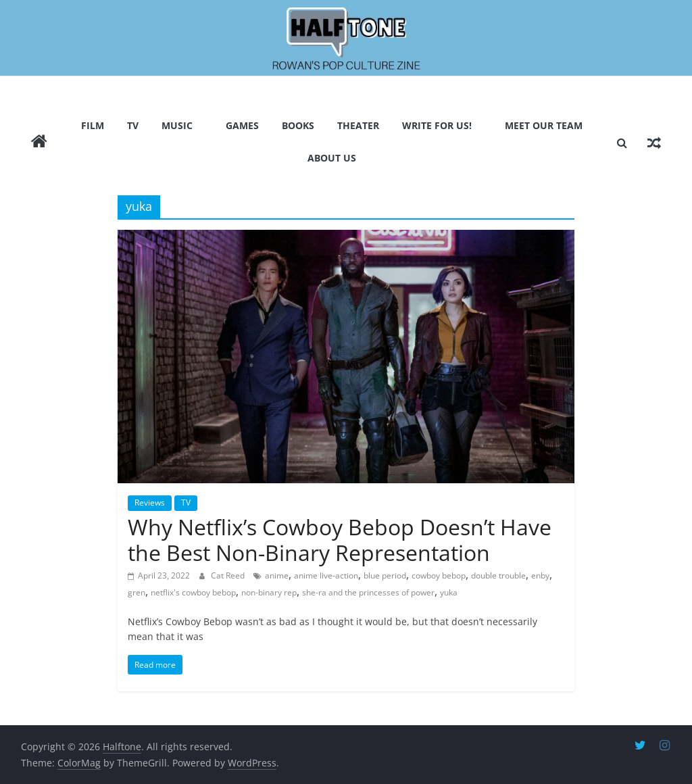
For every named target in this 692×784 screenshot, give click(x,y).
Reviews (150, 503)
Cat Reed (229, 575)
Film (93, 125)
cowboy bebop (439, 575)
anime (277, 575)
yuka (449, 592)
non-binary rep (269, 592)
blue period (385, 575)
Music (177, 125)
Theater (358, 125)
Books (298, 125)
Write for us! (437, 125)
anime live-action (326, 575)
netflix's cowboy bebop (193, 592)
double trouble (498, 575)
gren (137, 592)
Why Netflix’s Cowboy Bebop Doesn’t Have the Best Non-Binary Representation (340, 540)
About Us (332, 158)
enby (540, 575)
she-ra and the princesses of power (368, 592)
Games (242, 125)
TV (133, 125)
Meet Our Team (544, 125)
